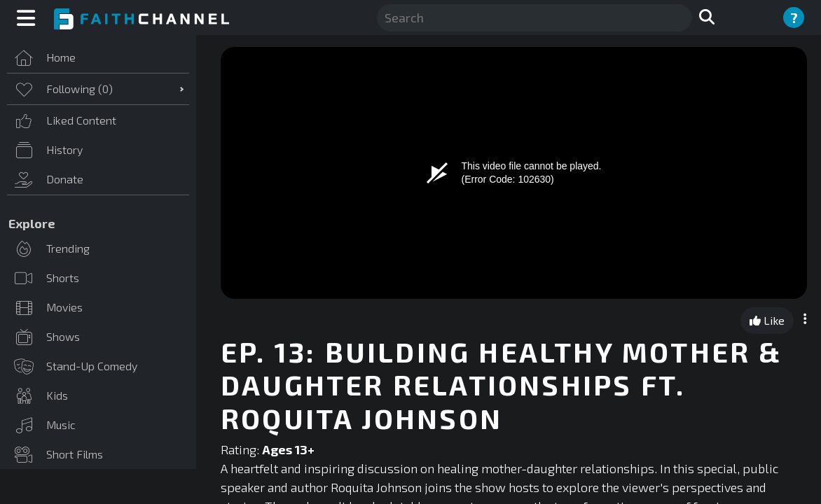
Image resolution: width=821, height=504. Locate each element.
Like (767, 320)
